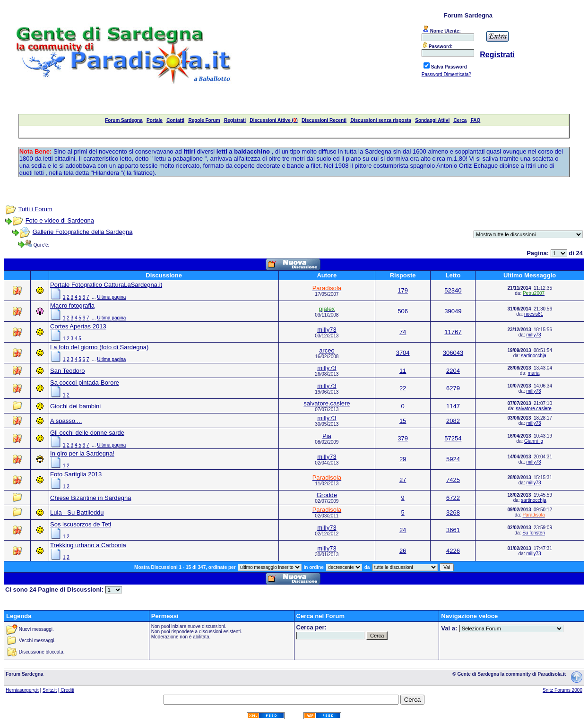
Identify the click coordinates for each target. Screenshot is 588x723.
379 (403, 438)
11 (403, 371)
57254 (453, 438)
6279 (453, 388)
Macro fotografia (72, 306)
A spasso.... (66, 421)
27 (403, 480)
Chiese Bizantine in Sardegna (91, 498)
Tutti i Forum (35, 209)
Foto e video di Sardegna (60, 220)
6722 (453, 498)
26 (403, 551)
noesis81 (534, 314)
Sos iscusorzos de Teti (81, 524)
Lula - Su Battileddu (77, 512)
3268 (453, 512)
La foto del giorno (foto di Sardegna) (99, 347)
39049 (453, 311)
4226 (453, 551)
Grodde (327, 495)
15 (403, 421)
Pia (327, 436)
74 (403, 332)
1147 (453, 406)
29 (403, 459)
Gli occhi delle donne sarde (87, 433)
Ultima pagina (111, 297)
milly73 (327, 330)
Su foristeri (534, 533)
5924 (453, 459)
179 (403, 290)
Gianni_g (534, 441)
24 (403, 530)
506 (403, 311)
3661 (453, 530)
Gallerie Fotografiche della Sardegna (83, 232)
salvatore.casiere (327, 403)
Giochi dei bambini (75, 406)
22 (403, 388)
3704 (403, 353)
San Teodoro (68, 371)
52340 (453, 290)
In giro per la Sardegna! (82, 453)
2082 (453, 421)
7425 (453, 480)
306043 (453, 353)
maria (534, 373)
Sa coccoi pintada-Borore (85, 383)
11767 (453, 332)
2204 (453, 371)
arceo (327, 350)
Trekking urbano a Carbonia (88, 545)
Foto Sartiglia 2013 (76, 474)
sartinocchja (533, 356)
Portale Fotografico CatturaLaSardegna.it (106, 285)
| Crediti (66, 690)
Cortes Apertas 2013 (78, 326)
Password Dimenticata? (446, 74)
